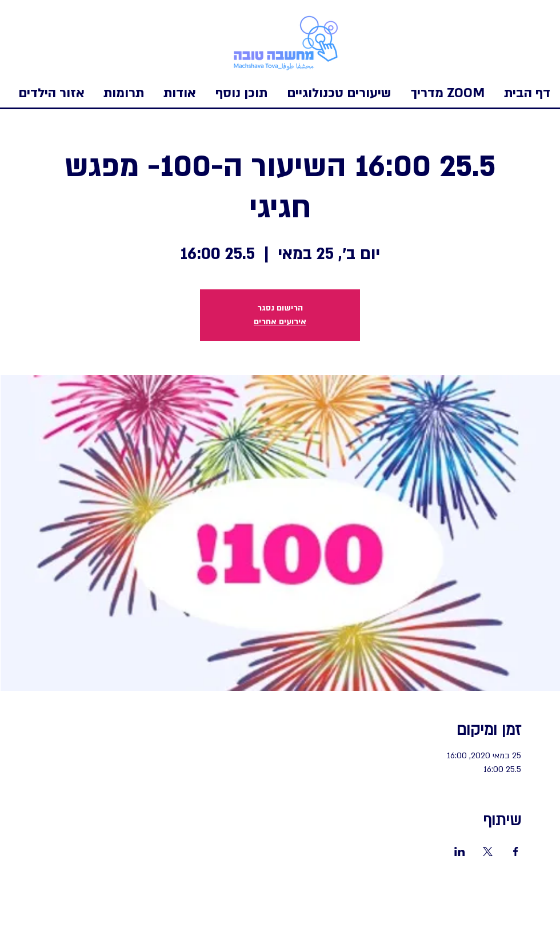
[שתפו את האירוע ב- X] (488, 852)
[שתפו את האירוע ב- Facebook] (516, 852)
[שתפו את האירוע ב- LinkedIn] (460, 852)
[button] (51, 93)
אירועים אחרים (280, 322)
